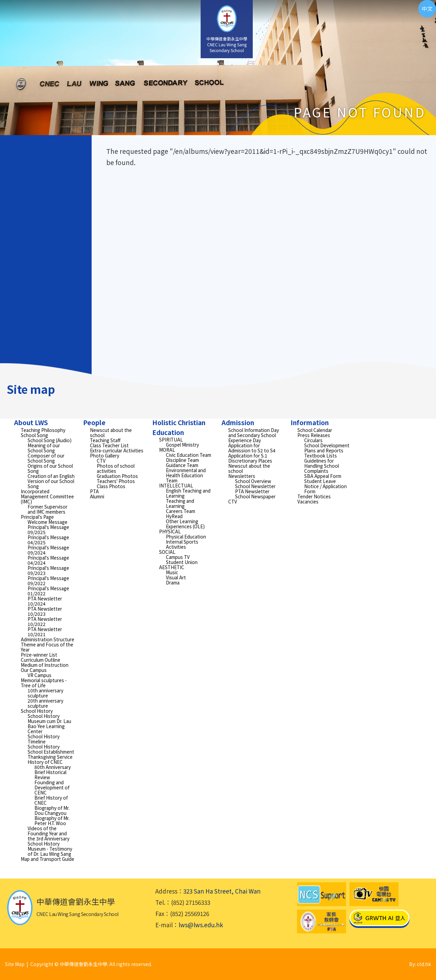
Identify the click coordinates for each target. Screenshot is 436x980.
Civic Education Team (189, 455)
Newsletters (242, 476)
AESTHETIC (172, 567)
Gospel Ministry (182, 445)
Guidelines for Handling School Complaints (322, 466)
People (94, 422)
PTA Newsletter (252, 491)
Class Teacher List (109, 445)
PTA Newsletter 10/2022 (45, 621)
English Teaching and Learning (188, 493)
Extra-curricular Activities (117, 450)
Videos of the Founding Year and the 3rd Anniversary (49, 833)
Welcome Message (48, 522)
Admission (238, 422)
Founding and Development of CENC (52, 787)
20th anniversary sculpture (45, 703)
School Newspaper (255, 496)
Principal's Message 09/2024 (48, 550)
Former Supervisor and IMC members (48, 509)
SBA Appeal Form (323, 476)
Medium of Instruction (45, 665)
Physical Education (186, 536)
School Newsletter (255, 486)
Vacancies (308, 501)
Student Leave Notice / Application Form (325, 486)
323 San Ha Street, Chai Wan (222, 891)
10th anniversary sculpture (45, 693)
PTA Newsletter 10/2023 (45, 611)
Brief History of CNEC (51, 800)
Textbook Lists (321, 455)
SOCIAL (167, 552)
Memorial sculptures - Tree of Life (44, 683)
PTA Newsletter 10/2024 (45, 601)
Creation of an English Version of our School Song (51, 481)
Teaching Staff (105, 440)
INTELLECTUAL (176, 485)
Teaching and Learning (180, 503)
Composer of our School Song (46, 458)
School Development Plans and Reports (327, 448)
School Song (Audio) (50, 440)
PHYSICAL (170, 531)
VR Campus (40, 675)
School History (37, 711)
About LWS (31, 422)
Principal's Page (37, 517)
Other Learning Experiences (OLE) (185, 524)
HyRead (174, 516)
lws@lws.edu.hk (201, 925)
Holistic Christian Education (179, 427)
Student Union (182, 562)
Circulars (313, 440)
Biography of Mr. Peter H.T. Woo (52, 821)
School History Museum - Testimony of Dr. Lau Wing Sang (50, 849)
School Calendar (315, 430)
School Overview (253, 481)
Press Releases (314, 435)
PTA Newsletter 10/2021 (45, 632)
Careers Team (181, 511)
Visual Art (176, 577)
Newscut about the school (111, 432)
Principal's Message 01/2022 (48, 591)
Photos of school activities (116, 468)
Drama (173, 582)
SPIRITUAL (171, 439)
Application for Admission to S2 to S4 (252, 448)
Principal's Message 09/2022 (48, 581)
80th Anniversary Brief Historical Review (53, 772)
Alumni (97, 496)
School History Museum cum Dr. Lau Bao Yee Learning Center (49, 724)
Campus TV (178, 557)
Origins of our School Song (50, 468)
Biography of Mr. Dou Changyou (52, 810)
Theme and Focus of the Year (47, 647)
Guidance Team (182, 465)
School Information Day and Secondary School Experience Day (254, 435)
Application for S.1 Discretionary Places (250, 458)
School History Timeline (44, 739)
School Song (34, 435)
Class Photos (111, 486)
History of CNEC (45, 762)
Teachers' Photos (116, 481)
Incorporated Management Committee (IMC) (47, 496)
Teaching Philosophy (43, 430)
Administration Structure (48, 639)
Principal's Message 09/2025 (48, 529)
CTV (101, 461)
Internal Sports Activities (182, 544)
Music (172, 572)
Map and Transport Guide (48, 859)
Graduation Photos (117, 476)
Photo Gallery (105, 455)
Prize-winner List (39, 655)
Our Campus (34, 670)
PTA (94, 491)
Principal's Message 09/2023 (48, 570)
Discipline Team (182, 460)
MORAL (167, 450)
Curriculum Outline (41, 660)
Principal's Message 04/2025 (48, 540)
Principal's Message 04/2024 (48, 560)
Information (310, 422)
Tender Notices (314, 496)
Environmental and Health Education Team (186, 475)
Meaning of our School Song (44, 448)
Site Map (15, 964)
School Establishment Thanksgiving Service (51, 754)
